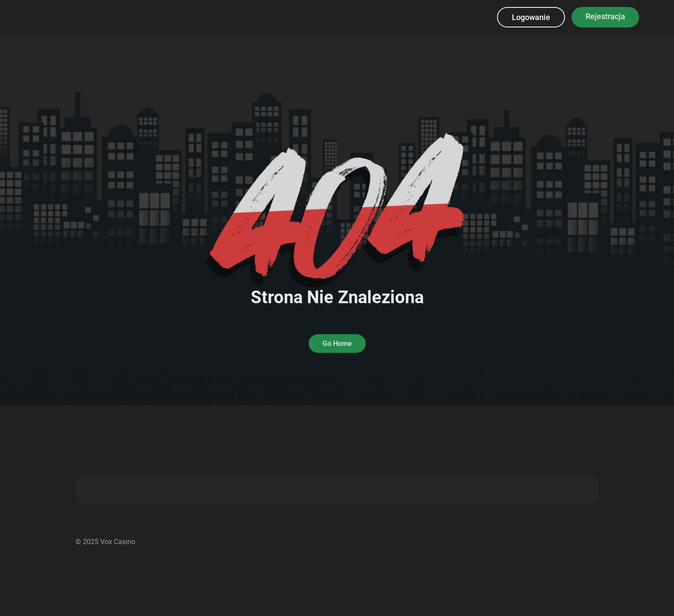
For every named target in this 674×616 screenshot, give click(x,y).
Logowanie (531, 17)
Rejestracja (605, 16)
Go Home (337, 344)
